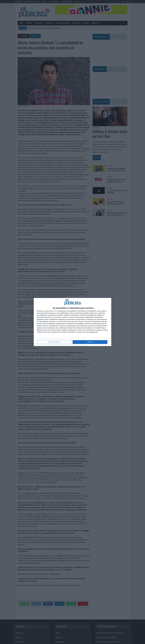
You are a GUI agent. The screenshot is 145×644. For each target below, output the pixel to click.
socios (55, 311)
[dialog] (72, 322)
